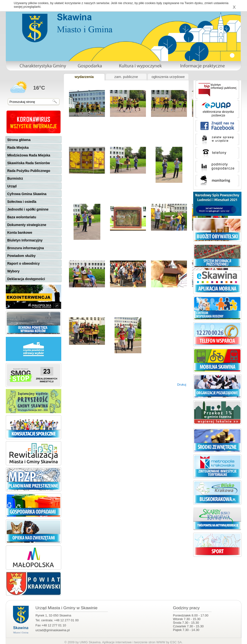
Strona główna (19, 140)
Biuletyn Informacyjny (25, 240)
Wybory (13, 271)
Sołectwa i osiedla (22, 202)
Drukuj (182, 385)
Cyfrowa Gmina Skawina (27, 194)
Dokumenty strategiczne (27, 225)
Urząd (12, 186)
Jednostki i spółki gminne (28, 209)
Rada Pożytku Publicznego (29, 171)
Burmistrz (15, 178)
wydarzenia (84, 77)
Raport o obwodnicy (24, 263)
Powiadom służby (21, 256)
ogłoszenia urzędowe (168, 77)
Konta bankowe (20, 233)
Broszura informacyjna (26, 248)
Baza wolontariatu (22, 217)
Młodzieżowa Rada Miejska (29, 155)
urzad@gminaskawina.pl (53, 630)
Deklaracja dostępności (26, 279)
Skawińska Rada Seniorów (29, 163)
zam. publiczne (126, 77)
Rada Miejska (18, 148)
